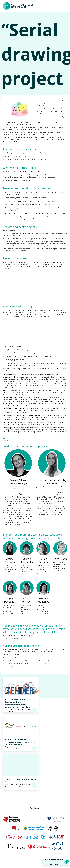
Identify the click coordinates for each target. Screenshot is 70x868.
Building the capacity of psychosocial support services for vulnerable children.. (20, 742)
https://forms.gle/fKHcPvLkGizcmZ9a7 (15, 666)
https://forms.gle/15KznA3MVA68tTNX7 (15, 639)
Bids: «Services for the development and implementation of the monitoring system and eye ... (18, 703)
